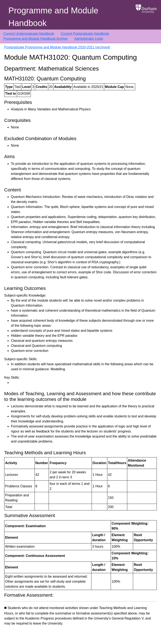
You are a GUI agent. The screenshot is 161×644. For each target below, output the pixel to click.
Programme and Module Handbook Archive (35, 39)
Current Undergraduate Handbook (29, 34)
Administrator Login (89, 39)
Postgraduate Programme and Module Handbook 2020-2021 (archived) (57, 47)
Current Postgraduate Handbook (85, 34)
